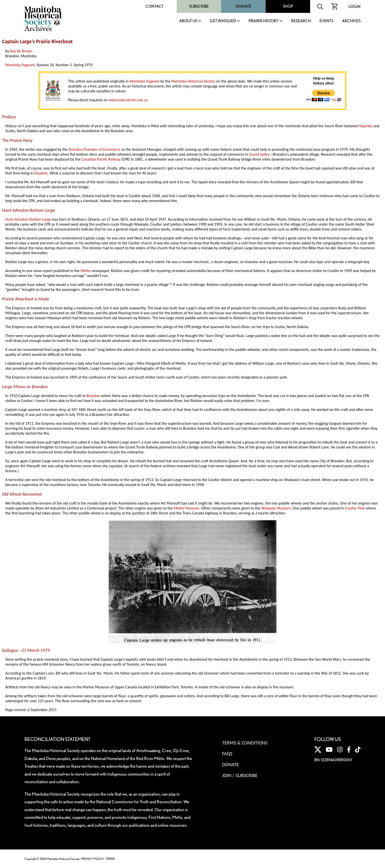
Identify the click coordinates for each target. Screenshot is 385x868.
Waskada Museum (276, 508)
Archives (351, 21)
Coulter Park (355, 508)
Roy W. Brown (21, 51)
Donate (244, 6)
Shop (288, 6)
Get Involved (223, 21)
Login (354, 7)
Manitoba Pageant (20, 65)
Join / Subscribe (240, 775)
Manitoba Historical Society (193, 81)
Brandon (93, 396)
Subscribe (199, 6)
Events (326, 21)
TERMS (110, 859)
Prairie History (264, 21)
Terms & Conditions (245, 743)
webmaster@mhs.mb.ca (128, 100)
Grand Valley (259, 154)
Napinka (366, 126)
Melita (86, 271)
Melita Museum (186, 508)
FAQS (227, 754)
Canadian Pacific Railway (101, 159)
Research (301, 21)
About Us (188, 21)
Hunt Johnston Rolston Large (28, 219)
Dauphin (41, 173)
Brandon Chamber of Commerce (95, 149)
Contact (154, 6)
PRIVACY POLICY (93, 859)
